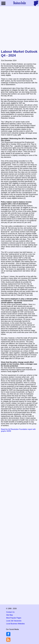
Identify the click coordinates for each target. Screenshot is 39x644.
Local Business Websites (15, 624)
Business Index (20, 3)
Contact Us (10, 612)
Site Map (10, 615)
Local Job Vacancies (14, 621)
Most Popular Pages (14, 618)
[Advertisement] (19, 28)
